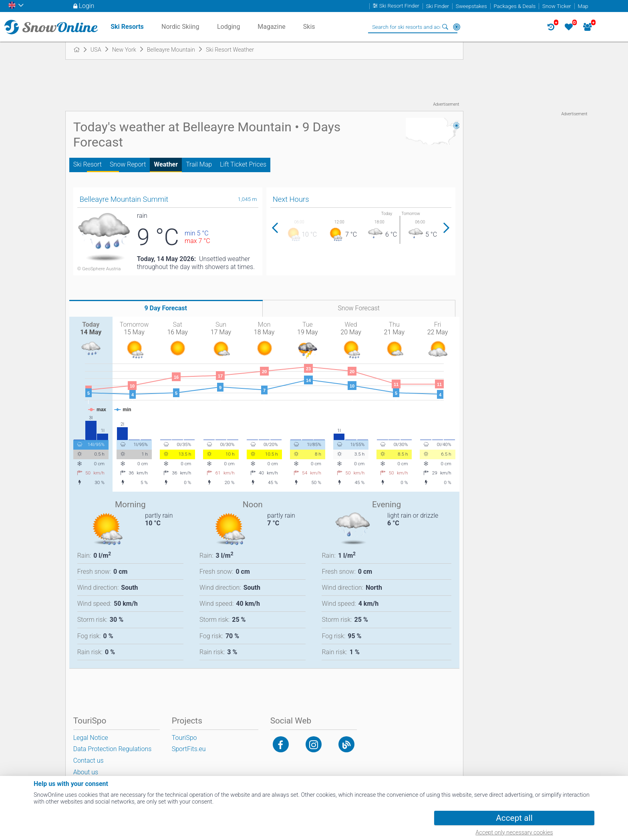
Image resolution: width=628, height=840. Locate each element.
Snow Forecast (359, 308)
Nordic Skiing (180, 27)
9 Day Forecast (166, 308)
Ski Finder (437, 6)
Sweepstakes (471, 6)
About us (86, 772)
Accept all (514, 818)
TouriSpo (184, 738)
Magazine (272, 27)
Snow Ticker (557, 6)
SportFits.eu (189, 749)
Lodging (228, 27)
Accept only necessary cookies (514, 833)
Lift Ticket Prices (243, 164)
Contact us (89, 761)
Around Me (457, 27)
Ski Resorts (127, 27)
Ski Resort (88, 164)
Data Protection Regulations (113, 749)
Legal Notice (91, 738)
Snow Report (128, 164)
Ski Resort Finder (399, 6)
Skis (309, 27)
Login (87, 6)
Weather (166, 164)
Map (583, 6)
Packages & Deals (514, 6)
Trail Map (199, 164)
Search (445, 27)
